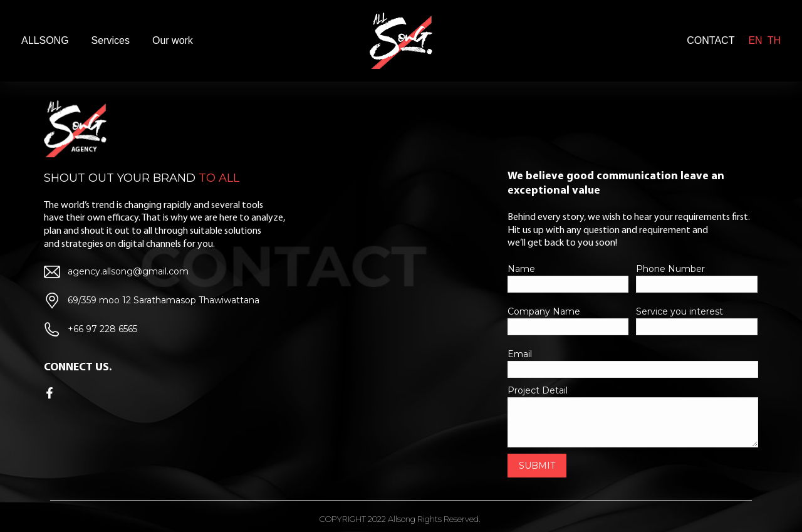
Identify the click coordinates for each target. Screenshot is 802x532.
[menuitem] (45, 41)
